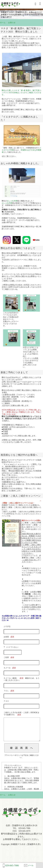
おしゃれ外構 (12, 201)
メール (29, 865)
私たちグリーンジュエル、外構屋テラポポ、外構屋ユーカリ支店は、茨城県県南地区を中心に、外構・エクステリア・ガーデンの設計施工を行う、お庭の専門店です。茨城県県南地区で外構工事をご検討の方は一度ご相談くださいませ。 (21, 101)
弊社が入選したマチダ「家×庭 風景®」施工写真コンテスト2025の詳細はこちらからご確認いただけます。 (21, 93)
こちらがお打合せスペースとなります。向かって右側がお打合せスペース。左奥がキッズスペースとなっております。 (11, 319)
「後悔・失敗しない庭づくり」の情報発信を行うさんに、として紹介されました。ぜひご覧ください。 (21, 152)
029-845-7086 (11, 865)
